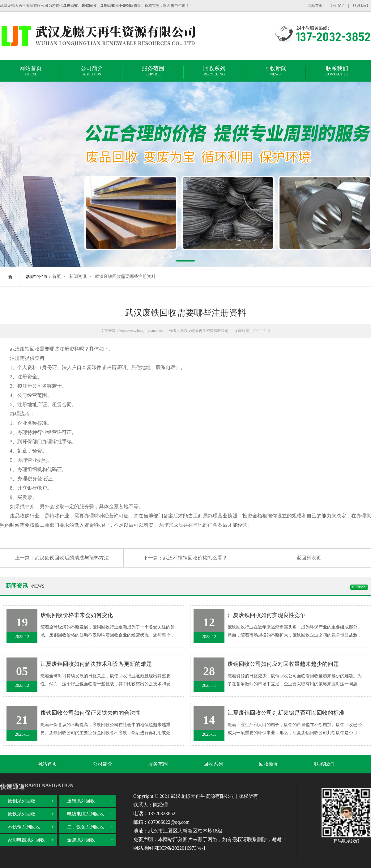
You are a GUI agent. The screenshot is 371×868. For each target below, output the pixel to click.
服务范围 (153, 72)
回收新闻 (275, 72)
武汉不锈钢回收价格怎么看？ (195, 558)
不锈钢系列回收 (24, 827)
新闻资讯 (78, 277)
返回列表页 (309, 558)
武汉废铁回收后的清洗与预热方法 (72, 558)
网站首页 (315, 6)
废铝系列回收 (81, 801)
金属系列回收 (81, 840)
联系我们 (360, 6)
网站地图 (143, 848)
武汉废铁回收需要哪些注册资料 (125, 277)
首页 (57, 277)
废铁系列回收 (22, 814)
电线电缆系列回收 (86, 814)
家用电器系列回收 (26, 840)
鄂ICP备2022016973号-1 (180, 848)
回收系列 (214, 72)
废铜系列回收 (22, 801)
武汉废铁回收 (25, 349)
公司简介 (338, 6)
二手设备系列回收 (86, 827)
